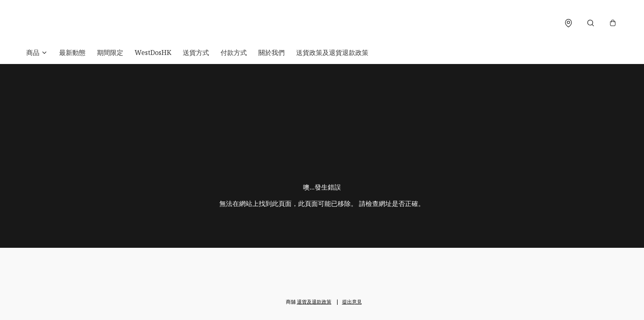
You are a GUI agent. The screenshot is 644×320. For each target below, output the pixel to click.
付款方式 (234, 53)
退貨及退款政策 (314, 302)
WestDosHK (153, 53)
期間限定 (110, 53)
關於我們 (271, 53)
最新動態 (72, 53)
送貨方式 (196, 53)
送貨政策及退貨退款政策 (332, 53)
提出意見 (352, 302)
